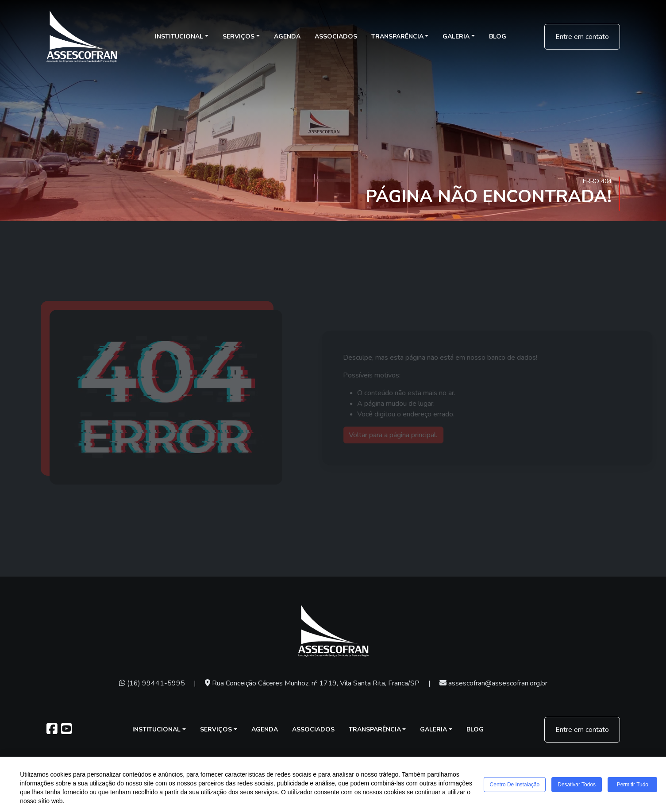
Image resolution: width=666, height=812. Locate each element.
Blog (498, 37)
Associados (336, 37)
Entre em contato (582, 37)
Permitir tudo (638, 786)
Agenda (287, 37)
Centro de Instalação (516, 786)
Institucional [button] (179, 37)
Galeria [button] (456, 37)
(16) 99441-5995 (152, 683)
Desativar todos (581, 786)
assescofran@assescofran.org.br (493, 683)
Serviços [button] (239, 37)
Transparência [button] (397, 37)
